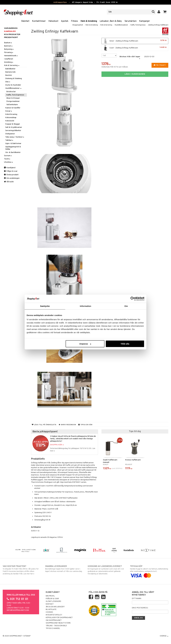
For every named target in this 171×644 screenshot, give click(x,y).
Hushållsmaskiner (121, 25)
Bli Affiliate (51, 610)
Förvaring (9, 52)
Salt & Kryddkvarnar (14, 127)
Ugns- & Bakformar (13, 144)
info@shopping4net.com (18, 610)
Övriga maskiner (13, 101)
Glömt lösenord (53, 601)
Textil (7, 159)
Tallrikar (9, 140)
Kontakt (50, 604)
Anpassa (85, 344)
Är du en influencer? (55, 607)
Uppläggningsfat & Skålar (13, 148)
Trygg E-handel (53, 628)
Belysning (9, 49)
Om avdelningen (12, 178)
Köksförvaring (11, 114)
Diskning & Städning (14, 79)
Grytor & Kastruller (13, 85)
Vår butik (9, 182)
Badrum (8, 43)
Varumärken (130, 21)
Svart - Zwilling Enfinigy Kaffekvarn (135, 48)
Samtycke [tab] (45, 306)
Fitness (74, 21)
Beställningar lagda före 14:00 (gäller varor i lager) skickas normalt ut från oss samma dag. (64, 569)
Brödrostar (11, 92)
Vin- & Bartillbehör (13, 152)
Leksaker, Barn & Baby (111, 21)
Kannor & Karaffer (13, 108)
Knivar (9, 111)
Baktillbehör (10, 69)
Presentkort (11, 37)
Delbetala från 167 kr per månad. (115, 67)
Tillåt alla (125, 344)
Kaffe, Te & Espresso (138, 25)
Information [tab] (85, 306)
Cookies (49, 612)
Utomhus (9, 162)
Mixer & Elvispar (13, 98)
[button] (165, 12)
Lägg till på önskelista (44, 425)
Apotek (65, 21)
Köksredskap (11, 118)
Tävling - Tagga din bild (56, 626)
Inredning (9, 62)
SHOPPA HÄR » (57, 445)
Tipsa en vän (85, 425)
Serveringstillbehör (13, 131)
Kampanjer (145, 21)
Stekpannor (10, 134)
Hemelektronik (11, 56)
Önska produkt (11, 175)
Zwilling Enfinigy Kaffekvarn (158, 25)
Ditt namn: (137, 599)
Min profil (50, 596)
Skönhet (25, 21)
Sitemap (27, 636)
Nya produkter (12, 35)
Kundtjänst (10, 168)
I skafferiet (9, 59)
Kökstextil (10, 121)
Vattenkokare (12, 105)
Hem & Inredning (89, 21)
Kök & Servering (106, 25)
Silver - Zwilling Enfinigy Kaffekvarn (135, 41)
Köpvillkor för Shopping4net (59, 618)
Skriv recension (67, 425)
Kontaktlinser (39, 21)
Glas (8, 82)
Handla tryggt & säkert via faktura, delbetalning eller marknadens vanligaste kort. (149, 571)
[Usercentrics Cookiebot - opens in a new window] (133, 299)
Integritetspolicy (54, 615)
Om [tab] (126, 306)
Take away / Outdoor (15, 137)
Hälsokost (53, 21)
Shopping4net (78, 25)
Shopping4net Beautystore (58, 623)
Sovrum (8, 156)
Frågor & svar (11, 171)
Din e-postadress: (140, 608)
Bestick (9, 75)
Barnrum (8, 46)
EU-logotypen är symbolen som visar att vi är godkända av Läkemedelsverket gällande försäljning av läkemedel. (107, 570)
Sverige (164, 636)
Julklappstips (60, 2)
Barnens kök (10, 72)
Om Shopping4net (54, 620)
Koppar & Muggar (13, 124)
